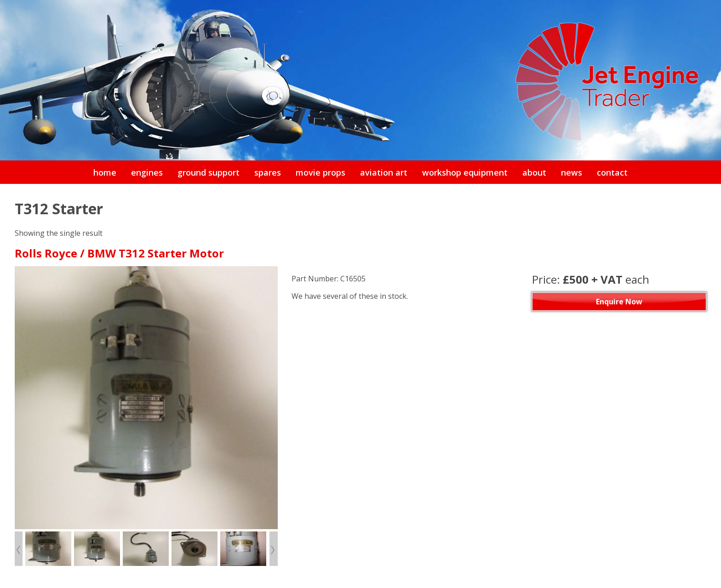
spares (268, 172)
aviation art (384, 172)
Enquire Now (619, 302)
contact (612, 172)
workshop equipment (465, 172)
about (534, 172)
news (572, 172)
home (105, 172)
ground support (209, 172)
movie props (320, 172)
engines (147, 172)
